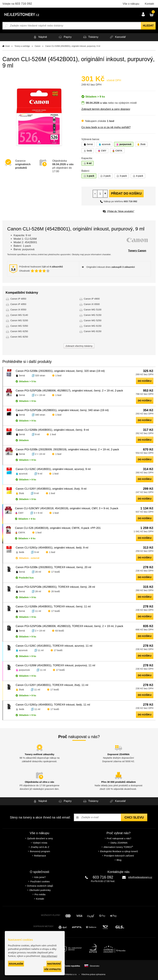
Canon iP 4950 (18, 304)
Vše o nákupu (131, 4)
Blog (119, 860)
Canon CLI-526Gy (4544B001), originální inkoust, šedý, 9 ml (52, 548)
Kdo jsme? (40, 877)
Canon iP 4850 (18, 299)
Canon (37, 46)
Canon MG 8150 (93, 331)
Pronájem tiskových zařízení (119, 856)
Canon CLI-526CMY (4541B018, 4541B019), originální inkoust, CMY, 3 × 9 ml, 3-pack (67, 508)
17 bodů (56, 572)
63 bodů (60, 631)
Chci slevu (134, 817)
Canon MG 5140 (19, 315)
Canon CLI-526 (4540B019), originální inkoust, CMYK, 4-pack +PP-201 (58, 528)
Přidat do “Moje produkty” (119, 211)
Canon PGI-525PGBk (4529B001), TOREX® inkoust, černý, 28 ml (55, 587)
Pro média (40, 894)
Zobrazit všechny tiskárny (79, 346)
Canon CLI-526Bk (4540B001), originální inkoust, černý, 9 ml (52, 430)
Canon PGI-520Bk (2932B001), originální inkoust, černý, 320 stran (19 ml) (60, 371)
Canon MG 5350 (19, 326)
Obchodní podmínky (40, 890)
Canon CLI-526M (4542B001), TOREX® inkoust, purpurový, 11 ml (55, 665)
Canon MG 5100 (93, 310)
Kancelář (118, 37)
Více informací (49, 956)
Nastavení (54, 964)
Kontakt (149, 4)
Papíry (64, 37)
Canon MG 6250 (19, 331)
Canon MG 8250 (19, 337)
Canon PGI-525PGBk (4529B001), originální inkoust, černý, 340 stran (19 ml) (62, 410)
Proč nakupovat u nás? (119, 838)
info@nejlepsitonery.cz (140, 877)
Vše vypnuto (52, 969)
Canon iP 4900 (92, 299)
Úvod (7, 46)
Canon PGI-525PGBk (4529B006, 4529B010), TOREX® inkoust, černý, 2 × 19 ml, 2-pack (69, 626)
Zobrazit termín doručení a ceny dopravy (106, 109)
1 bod (58, 375)
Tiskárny (91, 37)
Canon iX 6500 (92, 304)
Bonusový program (40, 851)
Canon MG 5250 (93, 320)
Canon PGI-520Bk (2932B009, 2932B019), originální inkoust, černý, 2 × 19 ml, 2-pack (67, 449)
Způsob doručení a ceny (40, 838)
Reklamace (40, 856)
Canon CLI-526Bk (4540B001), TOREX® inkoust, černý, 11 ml (53, 606)
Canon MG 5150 (93, 315)
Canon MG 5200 (19, 320)
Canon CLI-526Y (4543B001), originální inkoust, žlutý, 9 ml (51, 489)
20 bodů (56, 591)
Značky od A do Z (40, 847)
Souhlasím (16, 964)
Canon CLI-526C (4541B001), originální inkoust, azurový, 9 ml (53, 469)
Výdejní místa (40, 843)
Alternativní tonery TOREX (119, 847)
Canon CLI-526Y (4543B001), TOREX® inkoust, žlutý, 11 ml (52, 685)
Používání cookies (40, 881)
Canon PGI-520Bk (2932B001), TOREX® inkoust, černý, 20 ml (53, 567)
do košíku (145, 381)
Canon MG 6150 (93, 326)
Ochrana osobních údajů (40, 886)
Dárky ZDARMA (119, 843)
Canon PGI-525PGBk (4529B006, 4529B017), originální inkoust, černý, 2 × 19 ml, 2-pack (69, 391)
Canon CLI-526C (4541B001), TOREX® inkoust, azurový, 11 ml (54, 646)
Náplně (39, 37)
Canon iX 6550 (18, 310)
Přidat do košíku (126, 193)
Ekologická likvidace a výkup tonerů (119, 851)
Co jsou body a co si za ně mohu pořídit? (106, 127)
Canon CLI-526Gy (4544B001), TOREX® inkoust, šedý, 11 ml (53, 705)
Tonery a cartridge (22, 46)
